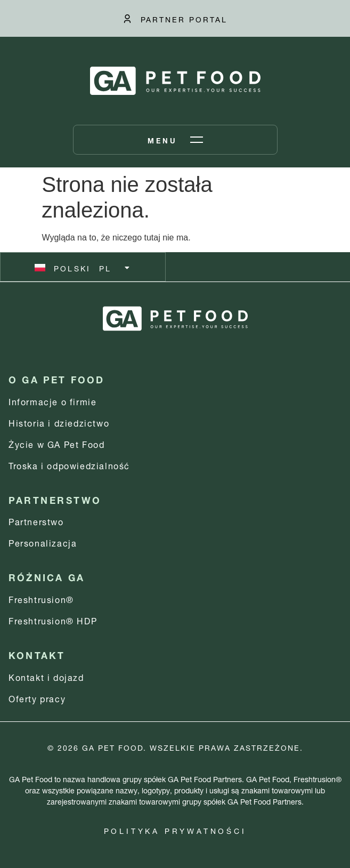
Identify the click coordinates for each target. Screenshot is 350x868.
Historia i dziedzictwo (59, 422)
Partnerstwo (36, 521)
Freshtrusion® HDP (53, 620)
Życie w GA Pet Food (56, 443)
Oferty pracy (37, 698)
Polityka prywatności (175, 830)
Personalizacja (43, 542)
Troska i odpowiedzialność (69, 465)
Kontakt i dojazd (46, 676)
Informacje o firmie (52, 401)
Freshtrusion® (41, 598)
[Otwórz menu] (175, 140)
